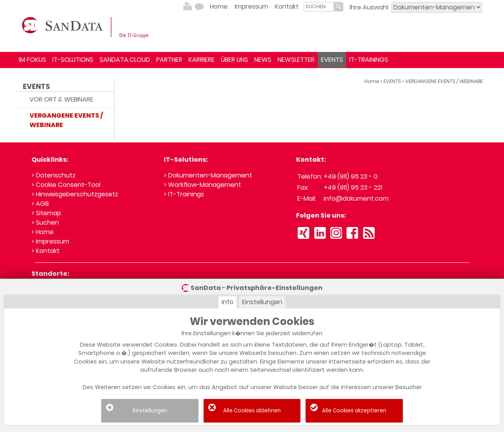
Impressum (251, 6)
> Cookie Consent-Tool (66, 185)
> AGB (40, 204)
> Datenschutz (54, 175)
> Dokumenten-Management (208, 175)
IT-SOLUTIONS (73, 60)
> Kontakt (45, 251)
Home (219, 6)
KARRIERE (202, 60)
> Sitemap (46, 213)
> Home (43, 232)
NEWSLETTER (296, 60)
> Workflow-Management (202, 185)
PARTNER (169, 60)
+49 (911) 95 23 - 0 (351, 176)
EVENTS (332, 60)
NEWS (263, 60)
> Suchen (45, 222)
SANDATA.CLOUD (125, 60)
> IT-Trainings (184, 194)
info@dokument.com (356, 198)
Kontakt (287, 6)
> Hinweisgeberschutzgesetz (75, 194)
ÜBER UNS (234, 60)
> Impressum (50, 241)
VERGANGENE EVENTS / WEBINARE (444, 81)
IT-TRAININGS (369, 60)
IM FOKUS (32, 60)
